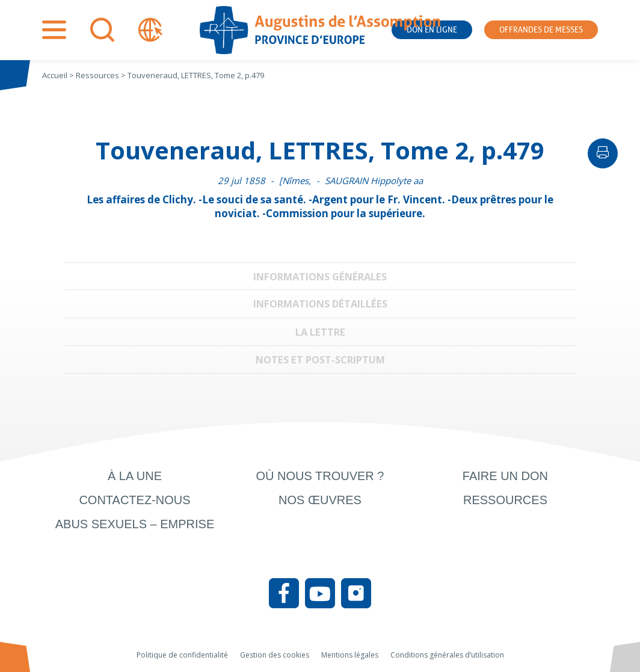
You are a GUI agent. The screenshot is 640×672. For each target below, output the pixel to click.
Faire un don (505, 476)
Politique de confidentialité (182, 655)
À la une (135, 476)
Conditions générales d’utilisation (447, 655)
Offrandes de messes (541, 30)
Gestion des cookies (275, 655)
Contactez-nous (134, 500)
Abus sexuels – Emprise (135, 524)
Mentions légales (350, 655)
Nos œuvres (320, 500)
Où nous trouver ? (320, 476)
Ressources (505, 500)
